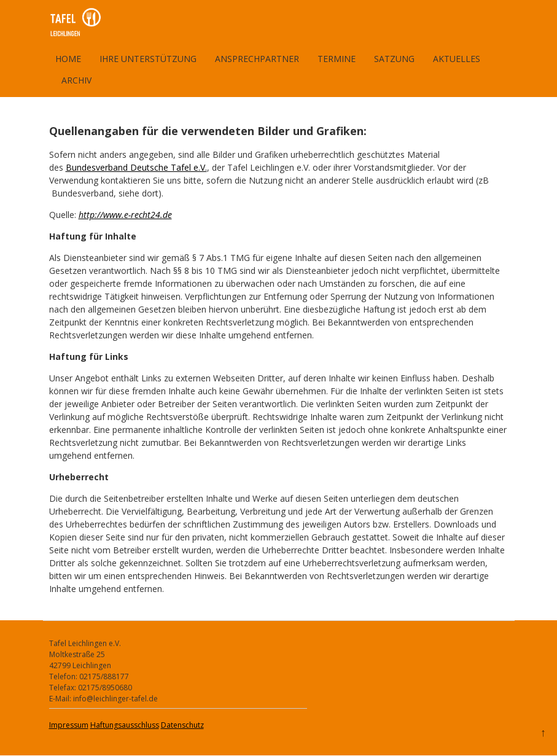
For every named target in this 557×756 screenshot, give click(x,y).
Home (68, 59)
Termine (337, 59)
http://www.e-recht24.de (125, 215)
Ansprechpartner (257, 59)
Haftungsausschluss (125, 725)
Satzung (394, 59)
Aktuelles (457, 59)
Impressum (69, 725)
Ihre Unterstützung (148, 59)
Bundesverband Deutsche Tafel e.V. (136, 167)
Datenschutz (182, 725)
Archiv (76, 80)
